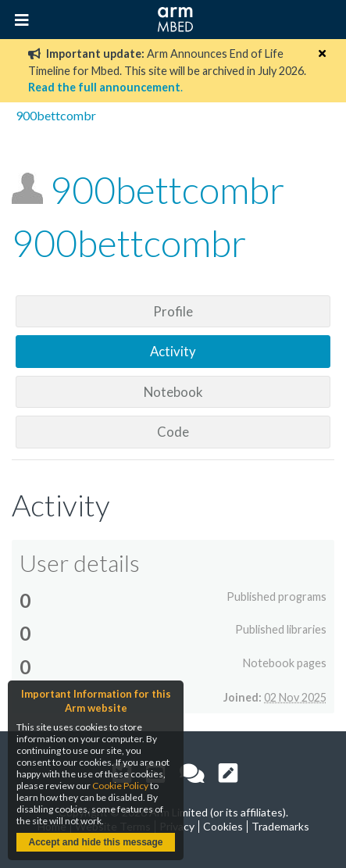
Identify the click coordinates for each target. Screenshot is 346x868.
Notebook (173, 392)
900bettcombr (56, 115)
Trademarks (280, 826)
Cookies (223, 826)
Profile (173, 311)
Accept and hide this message (95, 842)
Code (173, 432)
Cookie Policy (120, 786)
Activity (173, 351)
